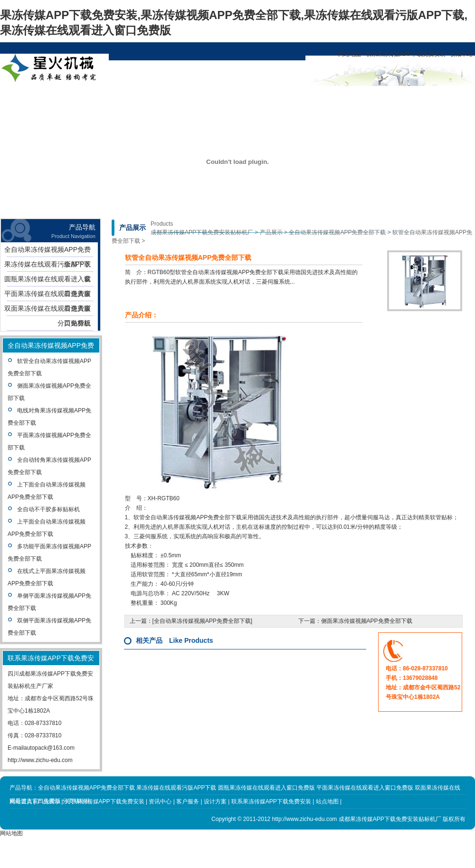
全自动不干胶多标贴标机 (48, 509)
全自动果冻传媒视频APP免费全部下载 (47, 251)
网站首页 (46, 97)
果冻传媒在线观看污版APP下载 (47, 266)
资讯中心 (175, 97)
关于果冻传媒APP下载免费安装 (132, 105)
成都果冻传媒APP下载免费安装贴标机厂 (202, 232)
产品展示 (89, 97)
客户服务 (262, 97)
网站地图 (350, 54)
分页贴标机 (74, 323)
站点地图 (327, 801)
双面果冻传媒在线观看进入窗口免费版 (47, 310)
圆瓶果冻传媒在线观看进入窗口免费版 (47, 281)
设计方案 (218, 97)
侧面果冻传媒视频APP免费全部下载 (367, 621)
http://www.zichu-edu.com (40, 760)
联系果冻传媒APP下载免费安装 (406, 54)
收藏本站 (461, 54)
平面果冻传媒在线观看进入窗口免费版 (47, 296)
